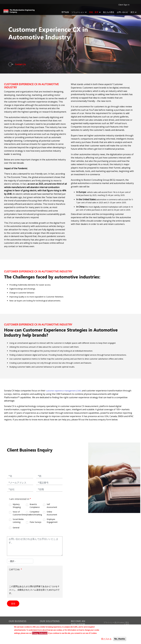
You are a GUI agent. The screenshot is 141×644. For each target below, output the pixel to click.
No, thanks (120, 639)
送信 (13, 604)
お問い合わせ (122, 12)
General (16, 528)
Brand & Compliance (35, 506)
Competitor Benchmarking (36, 513)
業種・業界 (94, 12)
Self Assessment (52, 506)
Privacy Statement (40, 633)
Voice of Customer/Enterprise (19, 513)
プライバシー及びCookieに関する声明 (116, 623)
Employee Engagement (52, 521)
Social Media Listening (18, 521)
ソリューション (78, 12)
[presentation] (29, 578)
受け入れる (106, 639)
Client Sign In (124, 5)
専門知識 (65, 12)
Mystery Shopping (17, 506)
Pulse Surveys (36, 522)
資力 (132, 12)
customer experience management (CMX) (64, 391)
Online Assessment (52, 513)
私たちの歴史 (109, 12)
